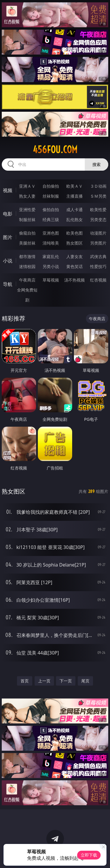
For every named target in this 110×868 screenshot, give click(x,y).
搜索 (97, 164)
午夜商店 (27, 280)
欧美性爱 (98, 210)
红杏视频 (98, 280)
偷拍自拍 (51, 210)
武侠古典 (98, 256)
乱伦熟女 (75, 219)
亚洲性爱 (27, 210)
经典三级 (51, 219)
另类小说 (51, 266)
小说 (8, 261)
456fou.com (55, 150)
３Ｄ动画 (98, 186)
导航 (8, 284)
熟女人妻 (27, 196)
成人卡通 (75, 210)
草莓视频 (51, 280)
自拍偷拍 (51, 186)
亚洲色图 (51, 233)
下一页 (66, 681)
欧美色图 (75, 233)
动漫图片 (98, 233)
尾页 (85, 681)
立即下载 (89, 855)
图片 (8, 237)
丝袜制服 (51, 196)
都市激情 (27, 256)
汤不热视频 (75, 280)
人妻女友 (75, 256)
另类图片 (98, 243)
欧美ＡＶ (75, 186)
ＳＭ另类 (98, 196)
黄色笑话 (75, 266)
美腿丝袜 (27, 243)
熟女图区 (75, 243)
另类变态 (98, 219)
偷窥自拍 (27, 233)
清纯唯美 (51, 243)
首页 (25, 681)
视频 (8, 190)
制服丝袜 (27, 219)
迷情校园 (27, 266)
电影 (8, 214)
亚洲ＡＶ (27, 186)
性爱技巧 (98, 266)
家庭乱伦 (51, 256)
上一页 (44, 681)
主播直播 (75, 196)
